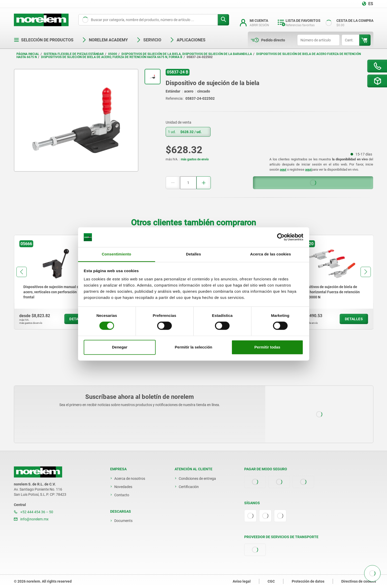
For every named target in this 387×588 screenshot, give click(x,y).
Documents (123, 521)
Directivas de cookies (359, 581)
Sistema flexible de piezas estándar (74, 54)
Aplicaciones (187, 40)
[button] (22, 272)
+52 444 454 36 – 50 (34, 512)
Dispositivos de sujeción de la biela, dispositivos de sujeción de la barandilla (187, 54)
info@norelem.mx (31, 519)
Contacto (122, 495)
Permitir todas (267, 347)
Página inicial (28, 54)
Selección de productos (44, 40)
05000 (113, 54)
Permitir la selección (194, 347)
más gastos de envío (195, 159)
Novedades (123, 487)
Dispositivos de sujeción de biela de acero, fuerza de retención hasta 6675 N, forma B (112, 57)
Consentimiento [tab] (116, 254)
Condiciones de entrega (197, 479)
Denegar (120, 347)
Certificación (189, 487)
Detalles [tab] (193, 254)
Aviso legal (242, 581)
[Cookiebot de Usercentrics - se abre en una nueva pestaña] (281, 237)
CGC (271, 581)
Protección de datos (308, 581)
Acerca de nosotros (130, 479)
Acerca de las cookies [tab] (271, 254)
